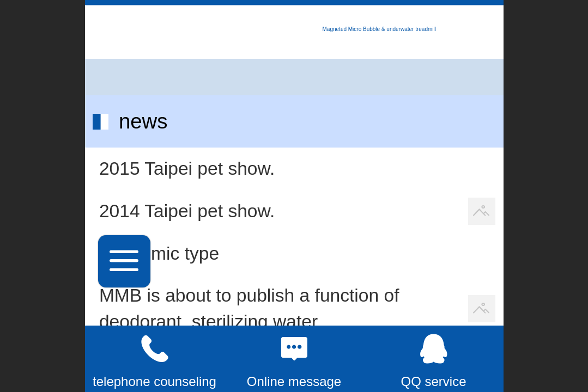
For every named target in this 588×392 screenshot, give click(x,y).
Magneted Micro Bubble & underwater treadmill (379, 29)
